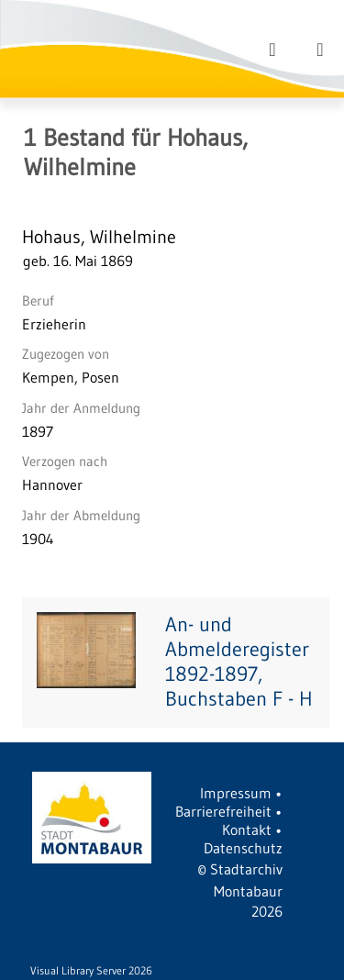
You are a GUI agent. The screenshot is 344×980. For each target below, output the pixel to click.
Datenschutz (243, 848)
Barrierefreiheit (223, 811)
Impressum (236, 793)
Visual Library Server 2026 (91, 970)
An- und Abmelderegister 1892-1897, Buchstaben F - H (239, 662)
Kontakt (247, 830)
